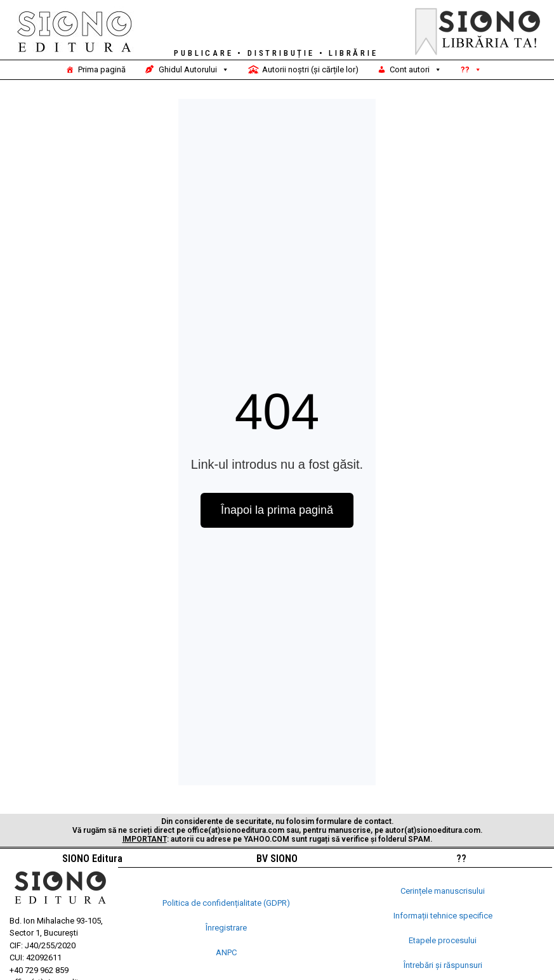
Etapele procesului (443, 940)
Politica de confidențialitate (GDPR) (226, 903)
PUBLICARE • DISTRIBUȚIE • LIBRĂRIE (276, 53)
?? (471, 70)
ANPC (226, 952)
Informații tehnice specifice (443, 916)
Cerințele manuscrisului (443, 891)
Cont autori (416, 70)
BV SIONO (277, 859)
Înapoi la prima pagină (277, 510)
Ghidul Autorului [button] (194, 70)
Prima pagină (102, 69)
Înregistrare (226, 928)
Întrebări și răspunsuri (443, 965)
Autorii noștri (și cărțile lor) (310, 69)
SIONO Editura (92, 859)
